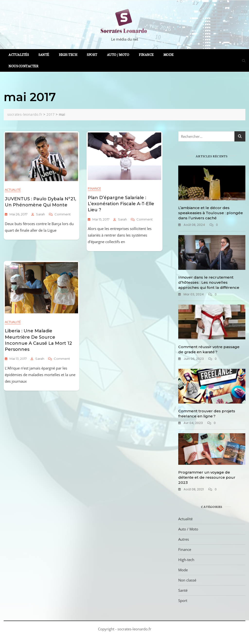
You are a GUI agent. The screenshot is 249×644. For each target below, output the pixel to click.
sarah (40, 214)
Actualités (19, 55)
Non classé (187, 580)
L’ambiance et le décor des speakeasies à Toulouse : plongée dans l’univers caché (211, 213)
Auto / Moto (118, 55)
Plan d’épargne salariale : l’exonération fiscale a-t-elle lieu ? (121, 204)
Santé (44, 55)
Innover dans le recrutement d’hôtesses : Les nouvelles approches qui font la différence (209, 282)
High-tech (68, 55)
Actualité (13, 190)
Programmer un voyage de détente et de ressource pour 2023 (207, 477)
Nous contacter (23, 66)
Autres (184, 539)
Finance (146, 55)
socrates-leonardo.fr (134, 629)
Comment (63, 214)
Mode (169, 55)
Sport (92, 55)
